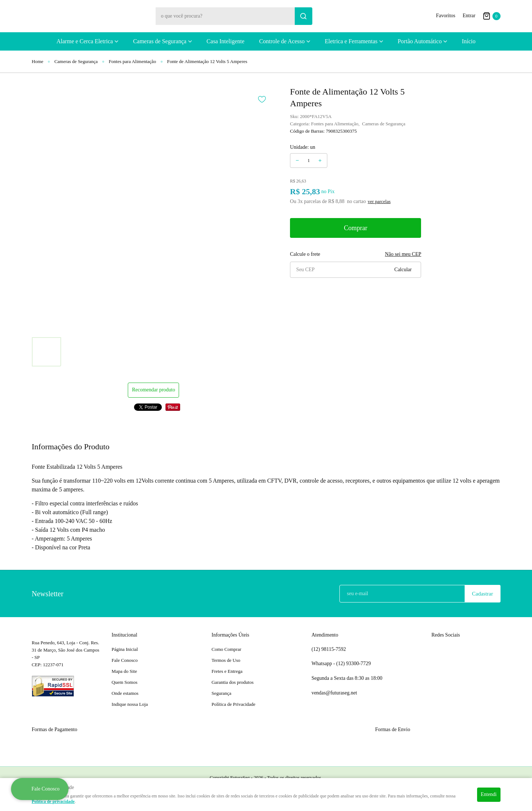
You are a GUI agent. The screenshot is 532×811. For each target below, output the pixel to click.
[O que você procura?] (304, 16)
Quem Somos (124, 682)
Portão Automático (420, 41)
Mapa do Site (124, 671)
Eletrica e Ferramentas (351, 41)
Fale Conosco (125, 660)
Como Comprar (226, 649)
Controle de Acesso (282, 41)
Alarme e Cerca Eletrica (85, 41)
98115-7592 (329, 649)
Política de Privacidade (234, 704)
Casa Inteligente (226, 41)
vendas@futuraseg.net (334, 693)
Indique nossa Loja (130, 704)
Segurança (222, 693)
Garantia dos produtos (233, 682)
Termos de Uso (226, 660)
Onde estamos (125, 693)
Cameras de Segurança (160, 41)
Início (468, 41)
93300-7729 (354, 664)
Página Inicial (125, 649)
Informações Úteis (230, 635)
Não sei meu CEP (403, 254)
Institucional (124, 635)
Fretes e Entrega (227, 671)
